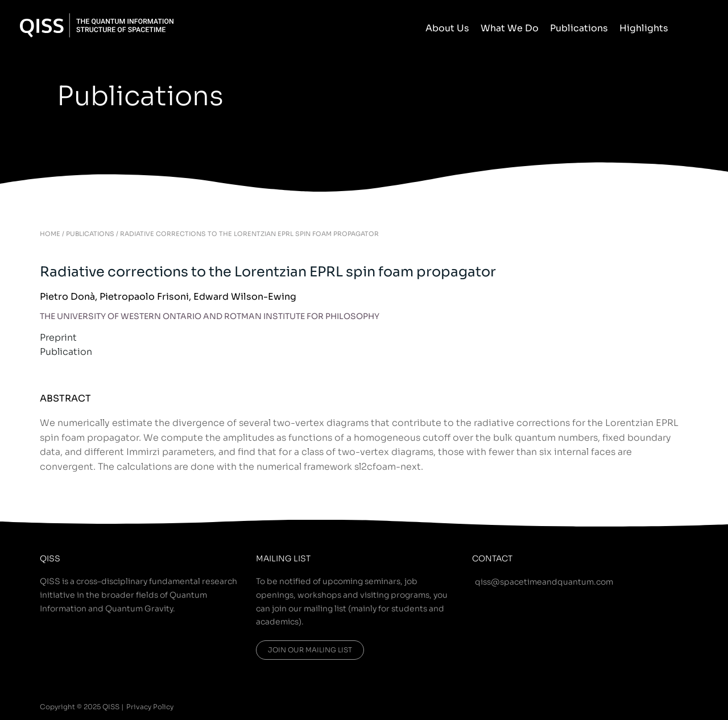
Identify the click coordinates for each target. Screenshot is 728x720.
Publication (66, 352)
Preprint (58, 338)
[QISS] (97, 24)
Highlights (644, 28)
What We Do (510, 28)
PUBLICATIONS (90, 234)
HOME (50, 234)
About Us (447, 28)
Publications (579, 28)
